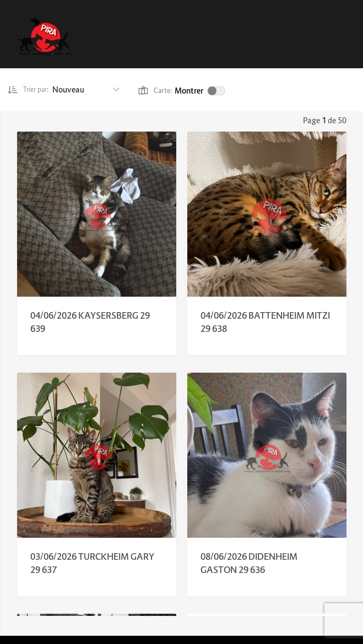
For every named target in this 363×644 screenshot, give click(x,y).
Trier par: (31, 90)
